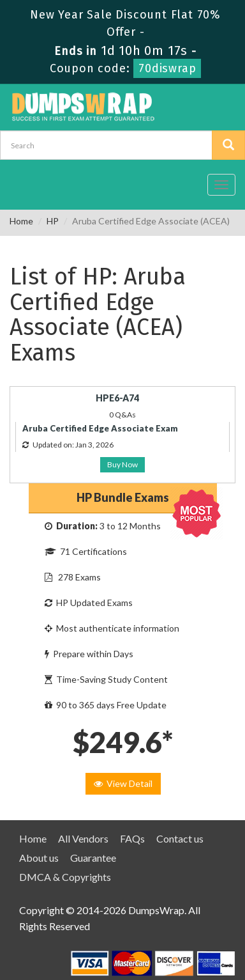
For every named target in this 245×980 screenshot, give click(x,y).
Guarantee (93, 858)
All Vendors (83, 838)
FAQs (132, 838)
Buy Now (122, 464)
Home (21, 221)
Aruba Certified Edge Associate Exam (100, 428)
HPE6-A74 (117, 398)
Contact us (180, 838)
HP (53, 221)
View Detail (123, 783)
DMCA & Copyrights (65, 877)
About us (39, 858)
